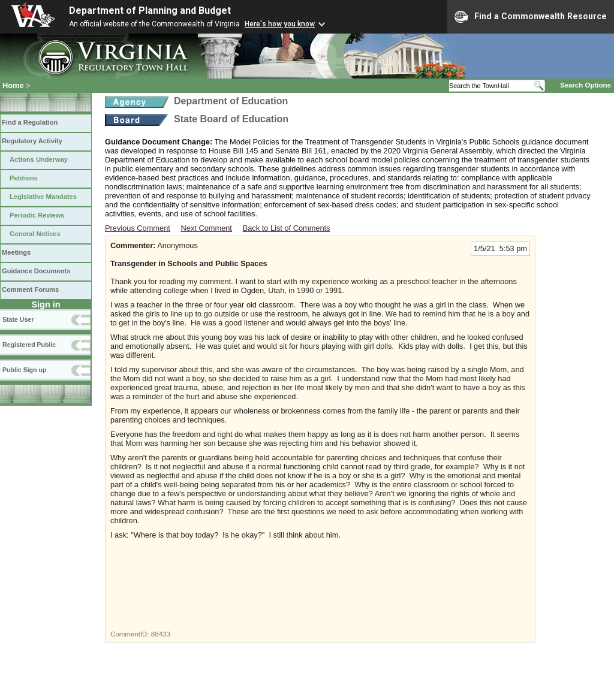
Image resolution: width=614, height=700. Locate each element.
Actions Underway (39, 159)
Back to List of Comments (287, 228)
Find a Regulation (30, 122)
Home (13, 85)
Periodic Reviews (37, 215)
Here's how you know (280, 24)
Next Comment (207, 228)
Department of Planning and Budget (150, 10)
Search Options (586, 85)
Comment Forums (30, 289)
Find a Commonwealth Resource (531, 17)
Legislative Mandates (43, 197)
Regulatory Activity (32, 141)
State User (18, 319)
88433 (161, 634)
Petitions (24, 178)
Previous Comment (138, 228)
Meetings (16, 252)
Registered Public (29, 345)
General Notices (35, 234)
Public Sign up (24, 370)
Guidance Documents (36, 271)
